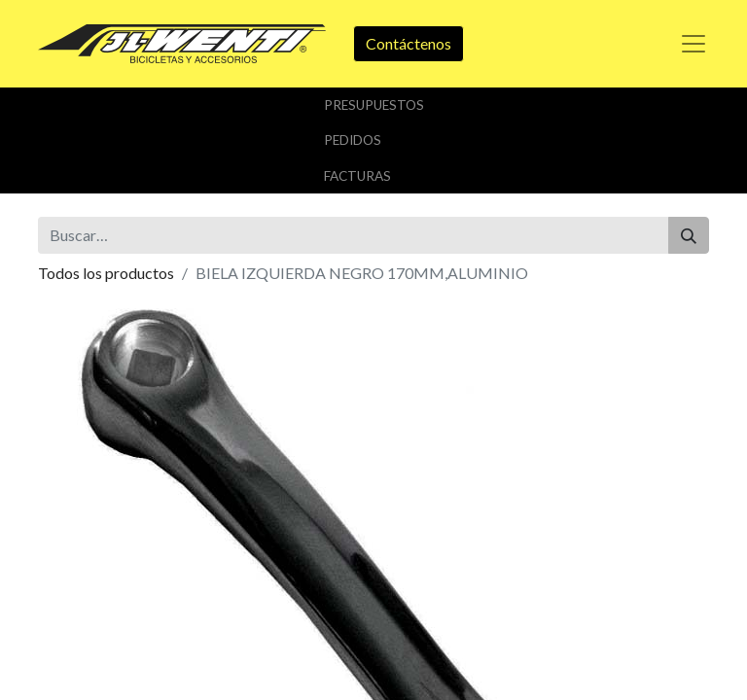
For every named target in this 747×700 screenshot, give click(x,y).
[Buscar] (689, 235)
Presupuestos (374, 105)
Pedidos (353, 140)
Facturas (357, 176)
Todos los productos (106, 273)
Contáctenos (409, 43)
